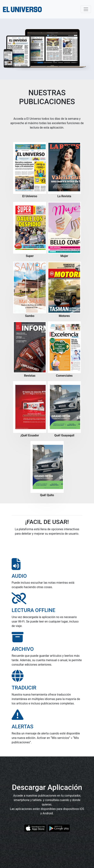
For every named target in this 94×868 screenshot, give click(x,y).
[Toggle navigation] (86, 9)
